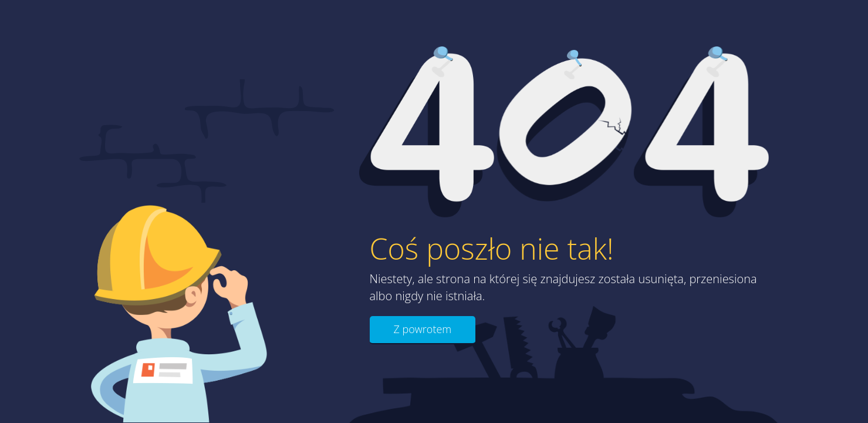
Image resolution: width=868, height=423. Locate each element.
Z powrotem (423, 329)
